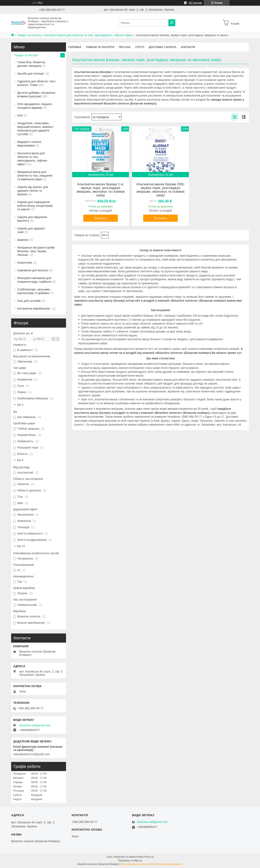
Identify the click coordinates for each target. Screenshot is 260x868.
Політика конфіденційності (168, 864)
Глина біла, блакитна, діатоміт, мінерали (31, 64)
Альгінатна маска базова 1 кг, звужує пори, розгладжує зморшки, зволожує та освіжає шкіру (101, 190)
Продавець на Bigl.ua (130, 860)
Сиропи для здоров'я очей (31, 230)
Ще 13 (21, 546)
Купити (102, 218)
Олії (20, 115)
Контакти (188, 47)
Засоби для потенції (31, 74)
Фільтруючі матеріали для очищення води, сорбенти (34, 280)
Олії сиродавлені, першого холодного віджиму (35, 106)
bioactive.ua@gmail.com (35, 725)
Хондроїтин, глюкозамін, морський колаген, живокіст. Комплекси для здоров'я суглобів (36, 129)
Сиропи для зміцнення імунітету (32, 219)
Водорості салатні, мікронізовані (29, 144)
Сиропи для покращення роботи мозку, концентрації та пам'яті (35, 206)
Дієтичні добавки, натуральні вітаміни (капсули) (36, 95)
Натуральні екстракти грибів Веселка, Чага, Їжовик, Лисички (36, 251)
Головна (75, 47)
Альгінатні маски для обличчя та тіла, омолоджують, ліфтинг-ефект (88, 35)
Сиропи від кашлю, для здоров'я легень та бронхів (33, 191)
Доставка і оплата (162, 47)
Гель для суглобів (29, 301)
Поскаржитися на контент (136, 864)
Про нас (125, 47)
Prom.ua (149, 857)
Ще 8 (20, 460)
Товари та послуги (29, 35)
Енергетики (25, 263)
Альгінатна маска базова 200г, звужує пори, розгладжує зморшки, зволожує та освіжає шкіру (160, 190)
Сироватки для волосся (33, 270)
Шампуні (23, 240)
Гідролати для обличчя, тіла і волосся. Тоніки (36, 83)
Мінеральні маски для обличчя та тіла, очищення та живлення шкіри (35, 176)
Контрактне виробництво (34, 309)
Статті (140, 47)
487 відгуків (195, 3)
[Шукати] (172, 23)
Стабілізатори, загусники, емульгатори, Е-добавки (34, 291)
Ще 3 (20, 405)
